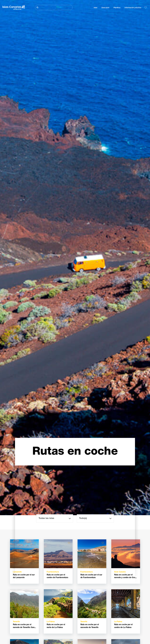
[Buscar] (54, 8)
